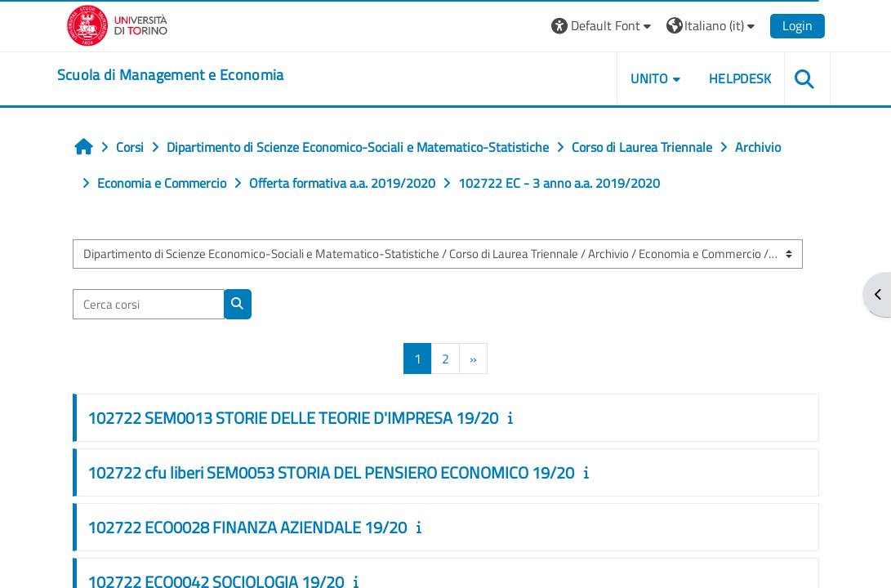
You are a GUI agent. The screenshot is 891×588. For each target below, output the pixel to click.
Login (797, 25)
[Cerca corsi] (149, 304)
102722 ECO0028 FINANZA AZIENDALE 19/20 (247, 527)
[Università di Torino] (117, 24)
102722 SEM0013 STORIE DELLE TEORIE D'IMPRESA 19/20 (293, 418)
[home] (171, 75)
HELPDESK (740, 78)
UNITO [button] (649, 78)
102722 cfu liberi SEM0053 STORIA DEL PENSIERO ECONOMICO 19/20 (331, 472)
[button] (603, 26)
